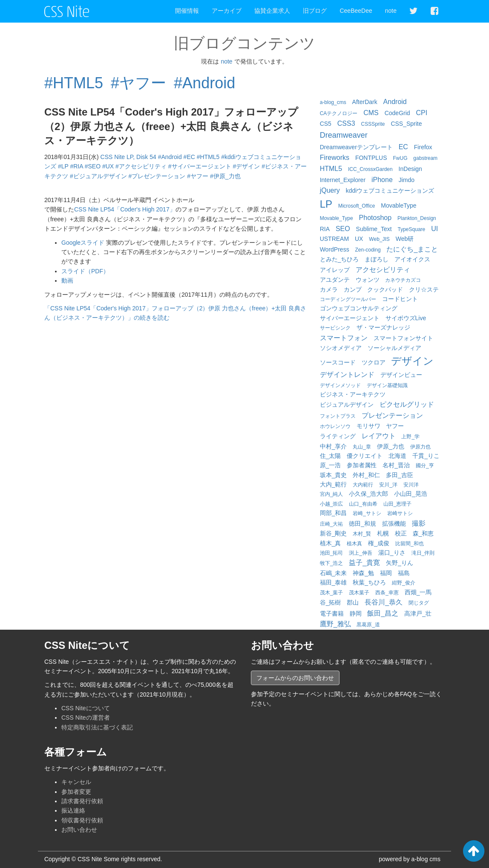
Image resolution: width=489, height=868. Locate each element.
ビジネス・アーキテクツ (353, 394)
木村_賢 (362, 534)
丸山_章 (362, 447)
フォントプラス (338, 416)
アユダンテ (335, 280)
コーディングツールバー (348, 299)
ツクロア (374, 362)
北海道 (397, 456)
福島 (404, 573)
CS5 (326, 124)
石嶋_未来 (334, 573)
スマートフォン (344, 338)
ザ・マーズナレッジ (383, 327)
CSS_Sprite (406, 124)
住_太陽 (331, 456)
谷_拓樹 (331, 602)
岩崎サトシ (400, 513)
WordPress (335, 249)
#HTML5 (74, 83)
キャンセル (76, 782)
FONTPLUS (371, 158)
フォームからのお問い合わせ (295, 678)
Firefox (423, 147)
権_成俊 (379, 543)
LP (326, 204)
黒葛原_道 (368, 625)
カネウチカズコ (403, 280)
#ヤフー (138, 83)
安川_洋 (388, 485)
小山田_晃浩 (411, 494)
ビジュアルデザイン (347, 405)
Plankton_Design (417, 218)
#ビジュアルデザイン (98, 176)
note (391, 11)
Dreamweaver (344, 135)
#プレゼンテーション (157, 176)
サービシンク (335, 328)
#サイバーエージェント (200, 166)
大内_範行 (334, 484)
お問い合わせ (79, 830)
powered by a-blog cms (410, 859)
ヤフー (395, 426)
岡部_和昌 (334, 513)
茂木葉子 (359, 593)
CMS (371, 113)
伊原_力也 (391, 446)
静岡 (356, 613)
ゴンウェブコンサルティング (359, 308)
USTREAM (334, 239)
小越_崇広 (332, 504)
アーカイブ (227, 11)
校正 (401, 533)
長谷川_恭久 (384, 602)
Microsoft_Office (357, 206)
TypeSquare (412, 229)
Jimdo (407, 180)
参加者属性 (362, 465)
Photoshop (375, 218)
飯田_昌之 (383, 613)
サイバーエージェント (350, 318)
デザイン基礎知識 (387, 385)
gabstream (425, 158)
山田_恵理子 (398, 504)
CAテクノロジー (339, 113)
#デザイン (246, 166)
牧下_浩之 (332, 563)
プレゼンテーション (392, 415)
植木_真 (331, 543)
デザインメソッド (340, 385)
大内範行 (363, 485)
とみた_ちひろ (339, 259)
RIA (325, 229)
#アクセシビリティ (141, 166)
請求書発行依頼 (82, 801)
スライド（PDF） (85, 271)
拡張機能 (394, 524)
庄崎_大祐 (332, 524)
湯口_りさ (392, 553)
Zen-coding (368, 250)
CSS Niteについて (86, 708)
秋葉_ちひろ (369, 582)
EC (403, 147)
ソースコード (338, 362)
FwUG (400, 158)
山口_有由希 (363, 504)
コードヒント (400, 299)
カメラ (329, 289)
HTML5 (331, 169)
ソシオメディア (341, 348)
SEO (343, 229)
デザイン (412, 361)
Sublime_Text (374, 229)
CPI (421, 113)
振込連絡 (73, 810)
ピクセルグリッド (407, 404)
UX (359, 239)
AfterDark (365, 102)
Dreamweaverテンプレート (356, 147)
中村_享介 (334, 446)
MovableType (398, 205)
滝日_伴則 (423, 553)
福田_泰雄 (334, 582)
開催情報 (187, 11)
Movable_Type (337, 218)
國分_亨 (425, 466)
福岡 (386, 573)
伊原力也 (420, 447)
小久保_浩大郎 (368, 494)
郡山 (353, 602)
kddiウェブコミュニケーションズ (390, 191)
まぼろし (377, 259)
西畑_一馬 (418, 592)
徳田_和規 (362, 524)
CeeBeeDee (356, 11)
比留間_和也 (410, 544)
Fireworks (335, 158)
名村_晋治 (396, 465)
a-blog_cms (333, 102)
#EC (189, 157)
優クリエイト (365, 456)
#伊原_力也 (225, 176)
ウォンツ (368, 280)
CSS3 (346, 123)
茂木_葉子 (332, 593)
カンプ (353, 289)
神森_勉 (363, 573)
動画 (67, 281)
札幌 (383, 533)
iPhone (382, 180)
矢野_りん (400, 563)
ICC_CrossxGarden (370, 169)
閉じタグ (419, 603)
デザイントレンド (347, 375)
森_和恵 (423, 533)
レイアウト (379, 436)
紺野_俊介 (404, 583)
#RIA (76, 166)
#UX (108, 166)
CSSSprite (373, 124)
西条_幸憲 (387, 593)
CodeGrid (397, 113)
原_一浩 (331, 465)
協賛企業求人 (272, 11)
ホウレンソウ (335, 426)
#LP (63, 166)
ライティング (338, 436)
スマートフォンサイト (403, 338)
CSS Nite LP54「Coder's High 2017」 (125, 209)
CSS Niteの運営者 (86, 718)
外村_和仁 (366, 475)
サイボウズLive (406, 318)
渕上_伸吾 (361, 553)
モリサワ (368, 426)
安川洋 (411, 485)
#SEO (93, 166)
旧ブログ (315, 11)
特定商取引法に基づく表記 (97, 727)
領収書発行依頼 (82, 820)
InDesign (410, 169)
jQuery (330, 190)
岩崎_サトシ (367, 513)
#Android (204, 83)
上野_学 (410, 437)
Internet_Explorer (343, 180)
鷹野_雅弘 (335, 624)
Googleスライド (83, 243)
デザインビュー (401, 375)
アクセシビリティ (383, 270)
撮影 (419, 523)
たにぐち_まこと (412, 249)
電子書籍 (332, 613)
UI (434, 229)
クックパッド (385, 289)
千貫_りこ (426, 456)
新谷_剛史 (334, 533)
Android (395, 102)
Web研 (405, 239)
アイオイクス (412, 259)
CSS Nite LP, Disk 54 (128, 157)
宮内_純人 (332, 494)
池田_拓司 (332, 553)
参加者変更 (76, 792)
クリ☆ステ (424, 289)
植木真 (354, 544)
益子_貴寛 (364, 563)
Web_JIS (379, 239)
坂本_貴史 (334, 475)
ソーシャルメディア (394, 348)
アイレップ (335, 270)
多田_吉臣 (400, 475)
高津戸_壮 (418, 613)
